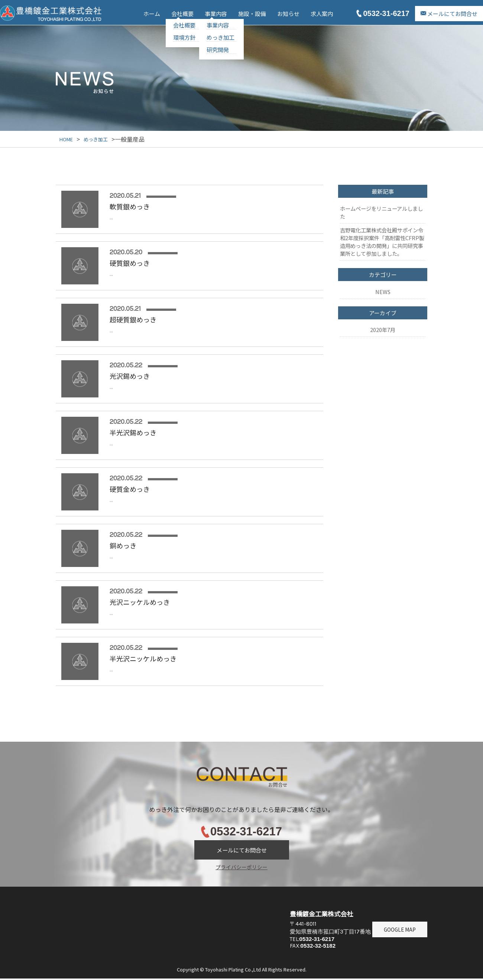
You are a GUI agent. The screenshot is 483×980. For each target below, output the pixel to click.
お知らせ (288, 14)
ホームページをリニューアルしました (381, 209)
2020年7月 (383, 310)
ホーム (152, 14)
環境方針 (184, 37)
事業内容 (216, 14)
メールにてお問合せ (452, 14)
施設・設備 (252, 14)
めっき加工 (221, 37)
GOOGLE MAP (400, 948)
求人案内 (322, 14)
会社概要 (182, 14)
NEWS (383, 277)
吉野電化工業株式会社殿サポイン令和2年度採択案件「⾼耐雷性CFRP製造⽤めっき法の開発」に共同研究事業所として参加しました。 (382, 233)
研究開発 (218, 49)
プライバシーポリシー (241, 867)
